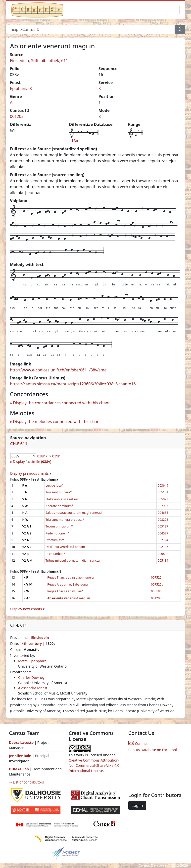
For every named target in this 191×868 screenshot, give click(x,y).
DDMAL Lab (19, 769)
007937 (163, 506)
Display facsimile (32, 462)
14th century (31, 644)
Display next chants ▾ (27, 609)
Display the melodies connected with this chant (57, 422)
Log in (137, 805)
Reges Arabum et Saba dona (67, 584)
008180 (156, 591)
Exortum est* (55, 540)
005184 (163, 561)
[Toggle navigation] (173, 10)
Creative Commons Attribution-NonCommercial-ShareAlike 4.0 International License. (94, 765)
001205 (17, 116)
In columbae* (55, 554)
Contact (138, 743)
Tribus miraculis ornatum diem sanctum (74, 561)
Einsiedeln (40, 638)
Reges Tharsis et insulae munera (70, 577)
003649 (163, 485)
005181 (163, 492)
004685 (163, 513)
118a (73, 141)
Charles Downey (31, 677)
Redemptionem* (57, 533)
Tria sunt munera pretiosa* (65, 520)
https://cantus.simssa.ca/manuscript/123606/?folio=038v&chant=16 (73, 384)
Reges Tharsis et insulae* (65, 591)
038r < (42, 456)
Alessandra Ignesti (33, 688)
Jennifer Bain (21, 756)
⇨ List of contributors (26, 782)
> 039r (54, 456)
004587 (163, 533)
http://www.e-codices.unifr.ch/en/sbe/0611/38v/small (59, 370)
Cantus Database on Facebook (153, 750)
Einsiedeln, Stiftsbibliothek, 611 (39, 61)
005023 (163, 499)
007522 (156, 577)
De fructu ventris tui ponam (65, 547)
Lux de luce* (54, 485)
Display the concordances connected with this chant (61, 403)
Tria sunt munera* (59, 492)
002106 (163, 547)
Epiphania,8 (21, 88)
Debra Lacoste (21, 742)
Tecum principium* (59, 526)
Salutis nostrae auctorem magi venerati (74, 513)
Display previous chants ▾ (31, 473)
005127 (163, 526)
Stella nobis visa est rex (62, 499)
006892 (163, 554)
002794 (163, 540)
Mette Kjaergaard (32, 661)
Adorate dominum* (59, 506)
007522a (157, 584)
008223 (163, 520)
